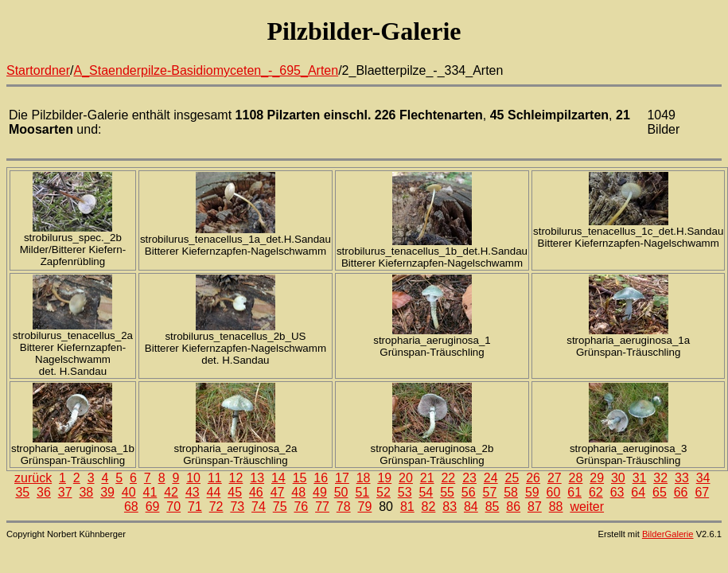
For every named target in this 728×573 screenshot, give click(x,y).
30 (618, 478)
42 (171, 492)
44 (214, 492)
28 (576, 478)
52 (383, 492)
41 (150, 492)
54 (426, 492)
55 (447, 492)
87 (535, 507)
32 (660, 478)
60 (554, 492)
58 (511, 492)
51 (362, 492)
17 (342, 478)
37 (65, 492)
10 (193, 478)
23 (469, 478)
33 (682, 478)
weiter (587, 507)
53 (405, 492)
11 (215, 478)
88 (556, 507)
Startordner (38, 70)
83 (450, 507)
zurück (33, 478)
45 (235, 492)
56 (469, 492)
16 (321, 478)
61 (574, 492)
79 (365, 507)
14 (278, 478)
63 (617, 492)
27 (555, 478)
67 (702, 492)
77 (322, 507)
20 (406, 478)
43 (193, 492)
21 (427, 478)
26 (533, 478)
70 (173, 507)
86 (513, 507)
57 (490, 492)
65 (660, 492)
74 (259, 507)
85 (492, 507)
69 (153, 507)
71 (195, 507)
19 (384, 478)
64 (638, 492)
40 (129, 492)
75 (280, 507)
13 (257, 478)
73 (237, 507)
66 (681, 492)
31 (640, 478)
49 (320, 492)
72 (216, 507)
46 (256, 492)
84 (471, 507)
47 (278, 492)
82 (429, 507)
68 (131, 507)
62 (596, 492)
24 (491, 478)
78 (344, 507)
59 (532, 492)
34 (703, 478)
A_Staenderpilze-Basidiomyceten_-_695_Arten (206, 70)
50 (341, 492)
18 (364, 478)
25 (512, 478)
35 (22, 492)
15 (300, 478)
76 (301, 507)
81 (407, 507)
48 (298, 492)
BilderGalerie (668, 534)
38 (86, 492)
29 (597, 478)
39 (107, 492)
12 (236, 478)
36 (44, 492)
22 (448, 478)
